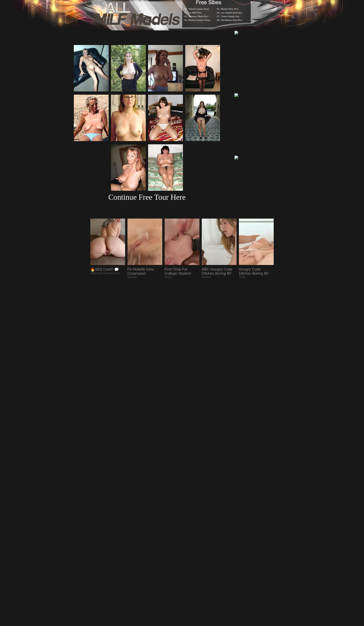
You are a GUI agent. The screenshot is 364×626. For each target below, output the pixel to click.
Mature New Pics (230, 9)
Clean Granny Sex (230, 16)
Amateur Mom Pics (198, 16)
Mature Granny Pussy (199, 20)
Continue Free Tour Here (147, 197)
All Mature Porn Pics (232, 20)
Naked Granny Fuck (199, 9)
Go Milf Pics (195, 13)
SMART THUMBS (190, 505)
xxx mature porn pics (232, 13)
